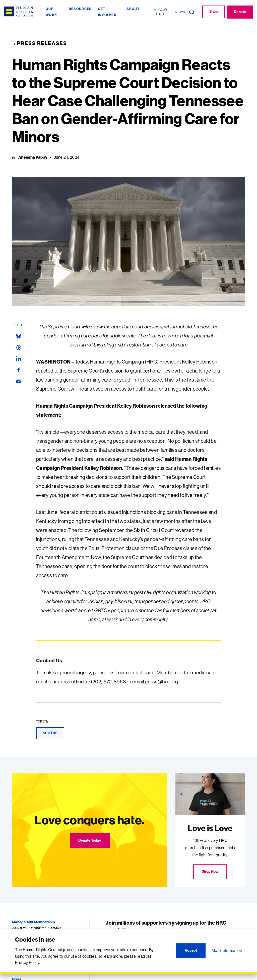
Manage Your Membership (33, 920)
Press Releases (40, 42)
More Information (227, 950)
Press (17, 977)
